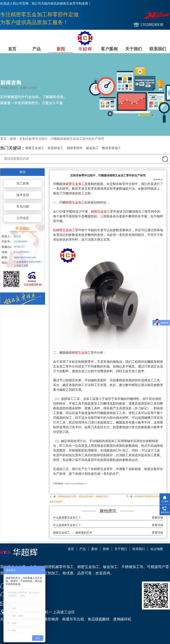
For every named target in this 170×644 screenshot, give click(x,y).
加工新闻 (23, 183)
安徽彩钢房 (49, 619)
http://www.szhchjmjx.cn (76, 484)
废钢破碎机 (122, 619)
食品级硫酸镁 (99, 619)
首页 (12, 49)
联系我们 (158, 49)
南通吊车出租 (73, 619)
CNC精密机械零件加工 (55, 567)
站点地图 (157, 549)
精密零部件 (75, 148)
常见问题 (23, 206)
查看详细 (157, 518)
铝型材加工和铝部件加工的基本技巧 (151, 496)
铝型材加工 (56, 148)
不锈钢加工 (130, 567)
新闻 (61, 49)
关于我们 (134, 49)
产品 (36, 49)
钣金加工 (92, 148)
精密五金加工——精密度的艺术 (73, 533)
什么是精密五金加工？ (67, 518)
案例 (94, 549)
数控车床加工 (112, 148)
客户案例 (109, 49)
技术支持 (23, 195)
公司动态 (23, 218)
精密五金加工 (35, 148)
